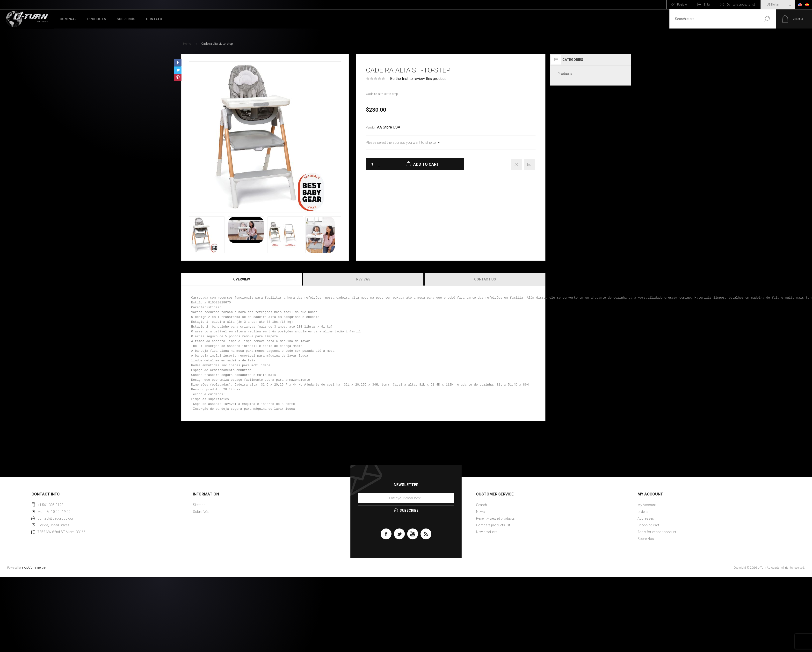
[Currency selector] (778, 5)
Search (767, 19)
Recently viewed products (495, 518)
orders (643, 512)
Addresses (646, 518)
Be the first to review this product (418, 79)
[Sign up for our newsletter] (406, 498)
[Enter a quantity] (371, 164)
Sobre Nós (201, 512)
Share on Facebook (178, 63)
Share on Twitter (178, 70)
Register (682, 5)
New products (487, 532)
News (480, 512)
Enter (707, 5)
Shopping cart (648, 525)
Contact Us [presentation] (485, 279)
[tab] (242, 279)
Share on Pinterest (178, 78)
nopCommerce (34, 568)
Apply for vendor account (657, 532)
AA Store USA (389, 127)
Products (565, 74)
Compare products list (741, 5)
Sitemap (199, 505)
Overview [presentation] (242, 279)
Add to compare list (516, 164)
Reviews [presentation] (363, 279)
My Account (647, 505)
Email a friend (529, 164)
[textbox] (714, 19)
